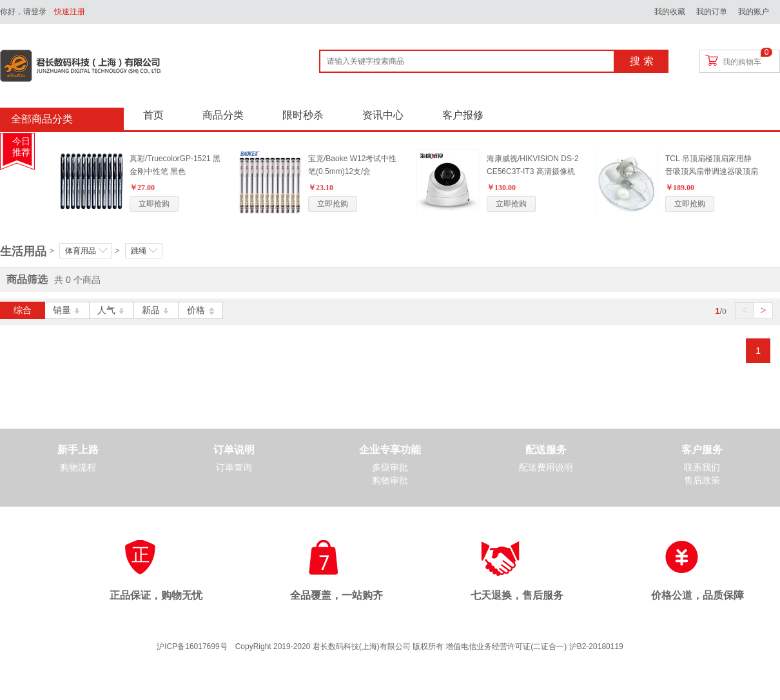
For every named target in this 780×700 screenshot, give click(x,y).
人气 (112, 310)
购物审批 (390, 481)
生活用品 (23, 251)
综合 (23, 310)
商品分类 (223, 115)
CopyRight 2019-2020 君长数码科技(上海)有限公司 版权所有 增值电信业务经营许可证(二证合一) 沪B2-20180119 (429, 647)
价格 (201, 310)
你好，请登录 (23, 12)
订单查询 (234, 468)
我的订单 (712, 12)
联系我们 (702, 468)
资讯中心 (383, 115)
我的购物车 (742, 62)
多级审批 (390, 468)
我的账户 (754, 12)
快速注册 (70, 12)
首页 (153, 115)
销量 (67, 310)
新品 (156, 310)
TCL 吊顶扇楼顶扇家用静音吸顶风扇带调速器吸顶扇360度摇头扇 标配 (712, 171)
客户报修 (463, 115)
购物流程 (78, 468)
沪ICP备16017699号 (192, 647)
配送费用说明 (546, 468)
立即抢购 (154, 204)
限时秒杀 (303, 115)
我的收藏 (670, 12)
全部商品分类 (42, 119)
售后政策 (702, 481)
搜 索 (641, 61)
